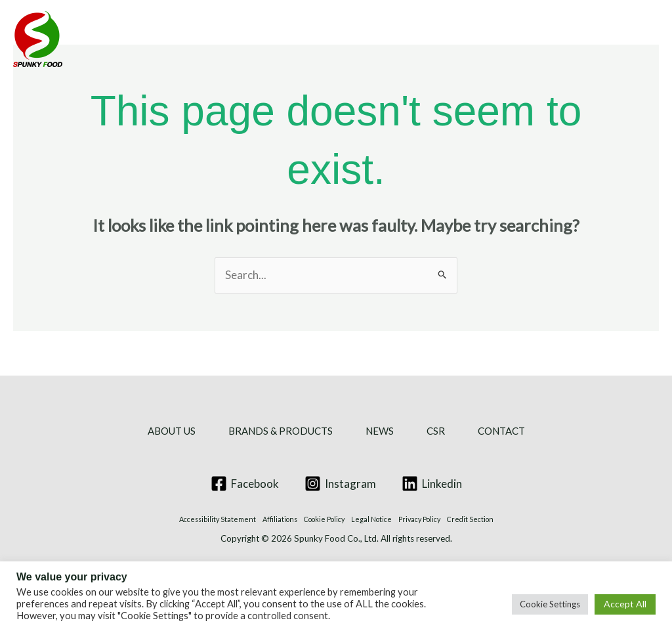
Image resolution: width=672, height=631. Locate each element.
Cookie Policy (324, 519)
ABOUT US (145, 39)
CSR (483, 39)
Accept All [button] (625, 604)
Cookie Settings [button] (550, 604)
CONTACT (565, 39)
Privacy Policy (419, 519)
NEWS (417, 39)
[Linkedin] (432, 484)
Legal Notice (371, 519)
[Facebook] (245, 484)
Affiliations (280, 519)
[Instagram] (340, 484)
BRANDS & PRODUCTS (289, 39)
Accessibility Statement (218, 519)
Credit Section (470, 519)
